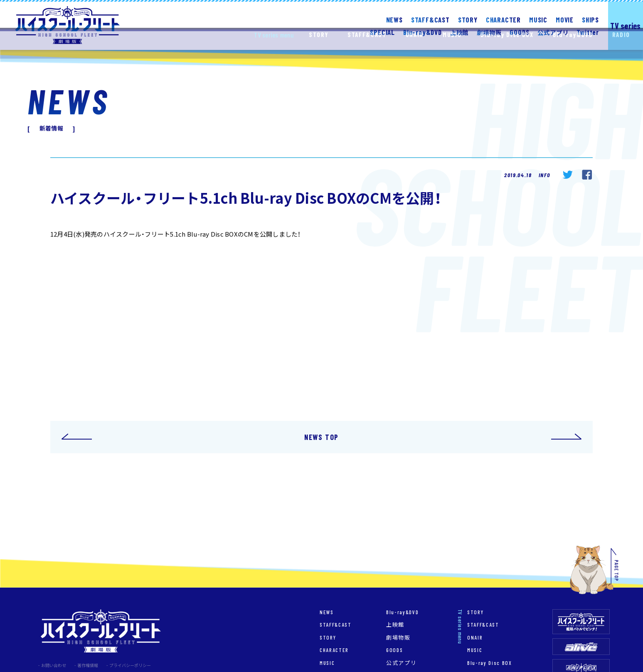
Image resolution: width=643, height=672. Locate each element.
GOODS (519, 32)
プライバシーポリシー (130, 665)
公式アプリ (401, 663)
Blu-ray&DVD (402, 612)
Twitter (588, 32)
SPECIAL (382, 32)
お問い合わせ (54, 665)
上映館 (395, 624)
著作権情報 (88, 665)
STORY (468, 19)
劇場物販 (398, 637)
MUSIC (538, 19)
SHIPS (590, 19)
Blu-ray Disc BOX (489, 663)
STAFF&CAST (430, 19)
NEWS (394, 19)
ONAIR (475, 637)
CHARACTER (503, 19)
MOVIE (565, 19)
